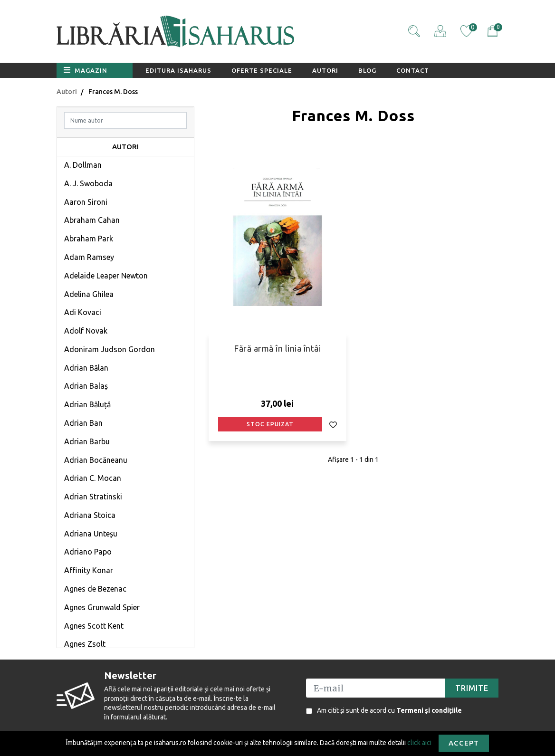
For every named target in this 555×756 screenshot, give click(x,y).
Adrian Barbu (87, 441)
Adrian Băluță (87, 404)
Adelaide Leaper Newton (106, 276)
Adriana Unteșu (91, 534)
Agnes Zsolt (85, 644)
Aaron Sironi (86, 202)
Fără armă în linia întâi (277, 348)
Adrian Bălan (86, 368)
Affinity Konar (89, 570)
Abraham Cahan (92, 220)
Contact (413, 70)
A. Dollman (83, 165)
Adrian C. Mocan (93, 478)
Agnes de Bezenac (95, 589)
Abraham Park (89, 239)
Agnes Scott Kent (94, 626)
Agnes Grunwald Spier (102, 607)
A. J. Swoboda (88, 183)
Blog (367, 70)
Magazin (86, 70)
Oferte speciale (262, 70)
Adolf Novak (86, 331)
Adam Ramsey (89, 257)
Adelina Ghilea (89, 294)
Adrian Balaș (86, 386)
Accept (464, 743)
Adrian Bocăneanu (96, 460)
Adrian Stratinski (93, 497)
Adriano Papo (88, 552)
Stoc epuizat (270, 424)
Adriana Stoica (90, 515)
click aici (419, 742)
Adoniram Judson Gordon (110, 349)
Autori (325, 70)
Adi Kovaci (83, 312)
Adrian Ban (83, 423)
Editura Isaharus (178, 70)
